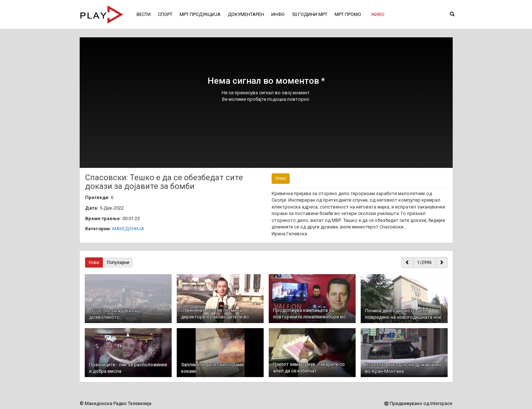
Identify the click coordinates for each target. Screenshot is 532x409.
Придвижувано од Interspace (418, 403)
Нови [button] (94, 263)
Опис (281, 178)
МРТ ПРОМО (348, 14)
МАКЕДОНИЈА (128, 229)
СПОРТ (165, 14)
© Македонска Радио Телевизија (116, 403)
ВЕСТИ (144, 14)
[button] (378, 15)
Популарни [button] (118, 263)
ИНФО (278, 14)
